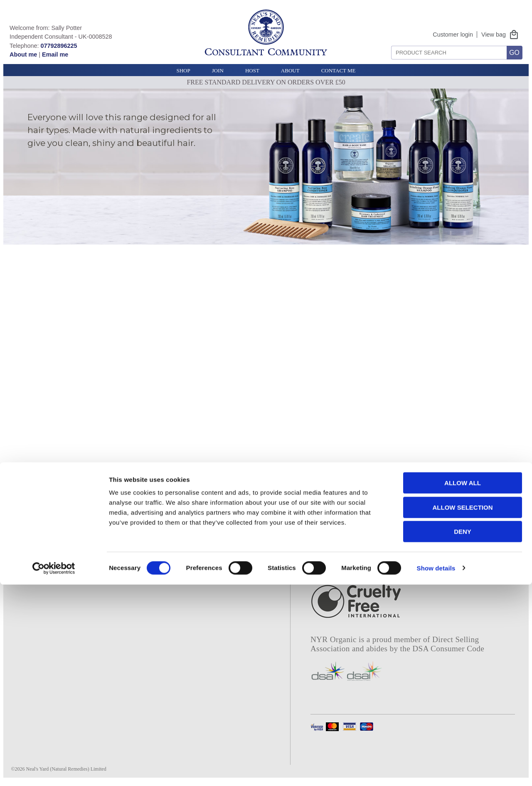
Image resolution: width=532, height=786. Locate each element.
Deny (463, 733)
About (290, 70)
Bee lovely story (225, 555)
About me (23, 54)
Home (22, 496)
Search (388, 43)
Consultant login (225, 508)
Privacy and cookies (138, 496)
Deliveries (123, 519)
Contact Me (339, 70)
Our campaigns (37, 543)
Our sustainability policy (51, 531)
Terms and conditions (140, 508)
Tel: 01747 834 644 (138, 579)
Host (252, 70)
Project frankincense (231, 531)
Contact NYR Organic (141, 531)
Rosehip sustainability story (243, 543)
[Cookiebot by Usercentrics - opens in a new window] (54, 770)
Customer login (453, 35)
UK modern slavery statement (137, 559)
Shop (183, 70)
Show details (436, 770)
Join (218, 70)
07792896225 (59, 46)
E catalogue (218, 519)
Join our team (34, 555)
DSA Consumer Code (448, 649)
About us (27, 508)
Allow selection (463, 709)
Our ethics (29, 519)
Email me (55, 54)
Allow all (463, 684)
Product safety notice (139, 543)
